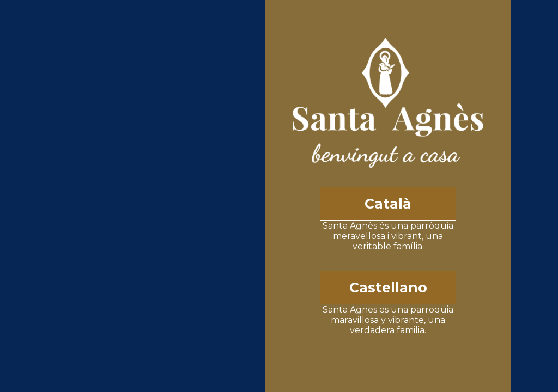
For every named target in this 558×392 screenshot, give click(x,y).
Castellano (388, 287)
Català (388, 204)
